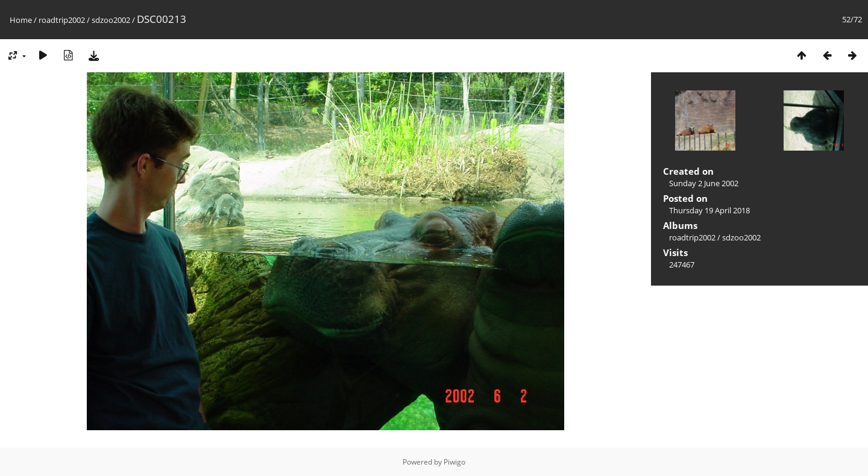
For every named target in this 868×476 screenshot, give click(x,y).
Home (21, 20)
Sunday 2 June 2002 (704, 183)
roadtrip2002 (62, 20)
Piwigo (454, 462)
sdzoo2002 (111, 20)
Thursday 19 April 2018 (709, 210)
